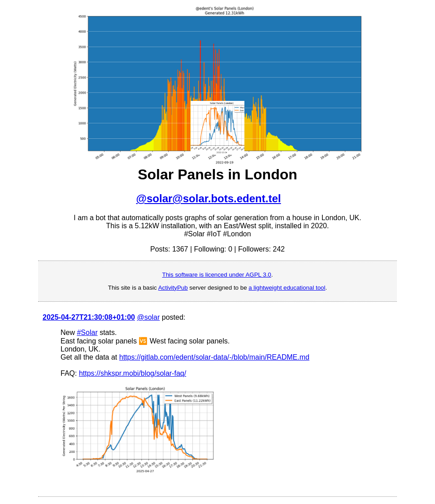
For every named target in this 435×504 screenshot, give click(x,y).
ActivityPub (173, 288)
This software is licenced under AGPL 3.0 (217, 275)
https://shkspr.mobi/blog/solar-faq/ (133, 373)
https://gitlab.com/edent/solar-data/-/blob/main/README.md (214, 357)
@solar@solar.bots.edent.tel (209, 198)
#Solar (87, 332)
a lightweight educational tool (287, 288)
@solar (148, 317)
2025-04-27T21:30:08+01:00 (89, 317)
